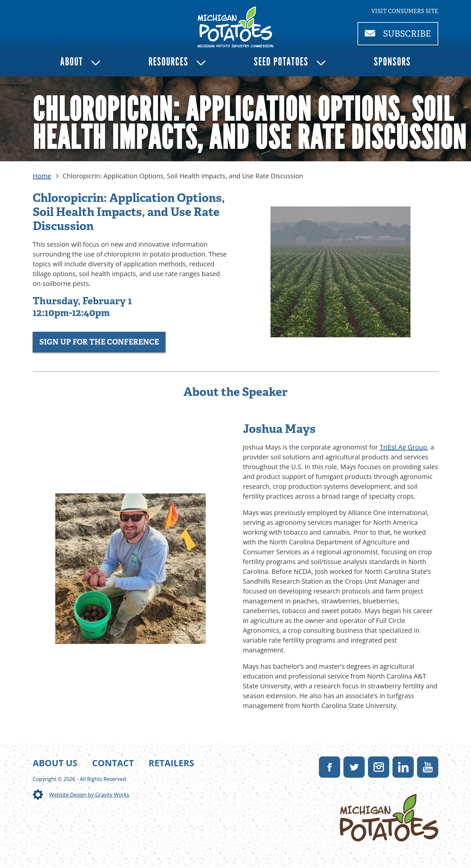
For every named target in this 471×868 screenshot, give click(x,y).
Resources (168, 62)
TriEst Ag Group (403, 447)
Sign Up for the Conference (99, 342)
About (72, 62)
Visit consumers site (405, 11)
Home (42, 176)
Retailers (171, 763)
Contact (113, 763)
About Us (55, 763)
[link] (236, 27)
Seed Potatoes (281, 62)
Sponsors (392, 62)
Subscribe (401, 36)
